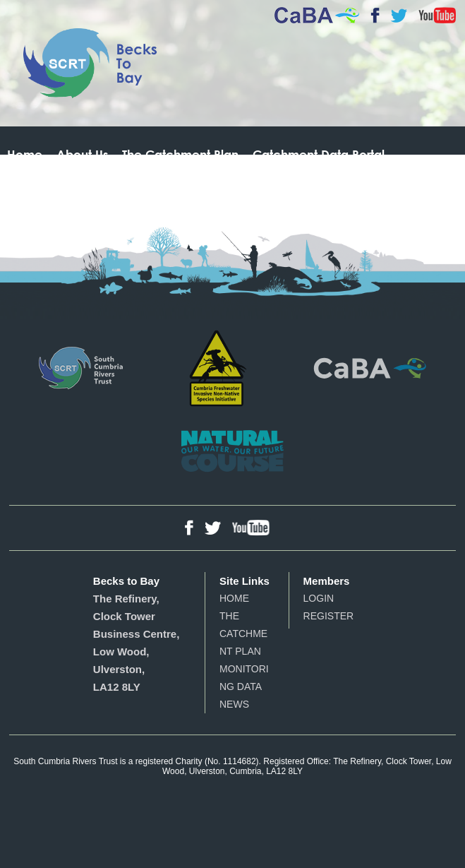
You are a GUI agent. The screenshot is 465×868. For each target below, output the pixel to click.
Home (25, 154)
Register (329, 616)
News (234, 704)
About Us (82, 154)
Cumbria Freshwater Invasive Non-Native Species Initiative (218, 368)
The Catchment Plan (180, 154)
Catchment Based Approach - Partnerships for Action (370, 368)
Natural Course (233, 451)
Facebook (375, 16)
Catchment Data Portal (319, 154)
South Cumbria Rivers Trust (81, 368)
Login (319, 598)
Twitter (399, 16)
